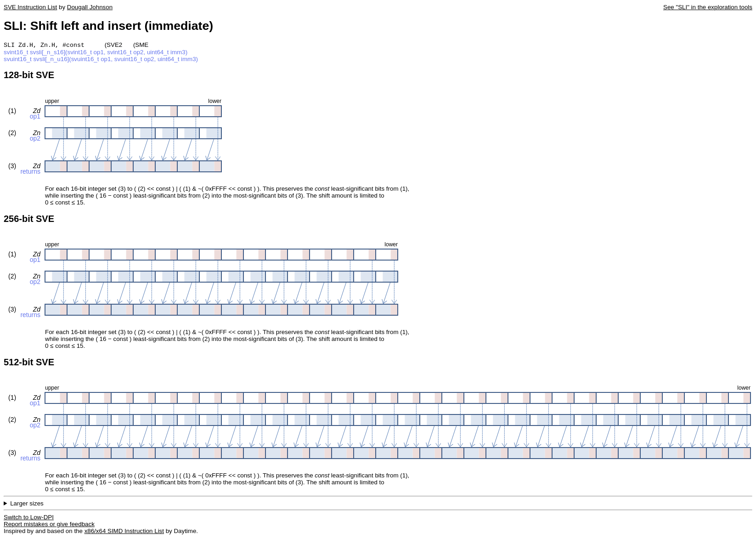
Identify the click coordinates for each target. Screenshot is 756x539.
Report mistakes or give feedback (49, 525)
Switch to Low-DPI (29, 518)
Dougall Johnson (90, 7)
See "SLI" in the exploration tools (708, 7)
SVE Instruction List (30, 7)
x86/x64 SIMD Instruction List (124, 532)
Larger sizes (27, 504)
